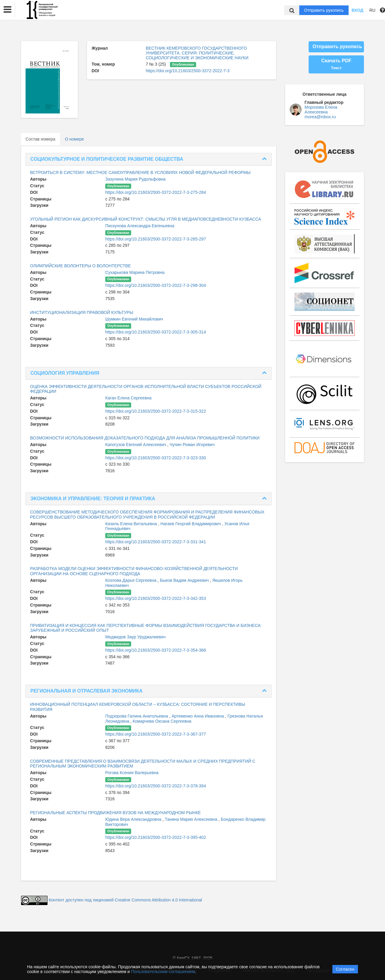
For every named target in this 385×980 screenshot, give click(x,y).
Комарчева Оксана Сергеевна (162, 721)
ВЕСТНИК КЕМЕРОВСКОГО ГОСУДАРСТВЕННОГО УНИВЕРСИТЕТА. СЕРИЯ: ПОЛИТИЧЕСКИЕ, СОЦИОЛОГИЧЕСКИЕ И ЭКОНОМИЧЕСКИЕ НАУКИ (197, 53)
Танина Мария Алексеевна (192, 819)
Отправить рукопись (324, 10)
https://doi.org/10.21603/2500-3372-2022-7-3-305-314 (156, 332)
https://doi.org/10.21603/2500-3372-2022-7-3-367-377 (156, 734)
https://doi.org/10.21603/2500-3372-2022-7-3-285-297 (156, 239)
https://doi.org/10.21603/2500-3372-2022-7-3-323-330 (156, 458)
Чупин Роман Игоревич (192, 445)
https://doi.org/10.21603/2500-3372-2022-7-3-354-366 (156, 650)
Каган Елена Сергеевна (128, 398)
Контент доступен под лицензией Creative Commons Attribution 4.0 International (125, 900)
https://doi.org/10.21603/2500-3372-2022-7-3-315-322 (156, 411)
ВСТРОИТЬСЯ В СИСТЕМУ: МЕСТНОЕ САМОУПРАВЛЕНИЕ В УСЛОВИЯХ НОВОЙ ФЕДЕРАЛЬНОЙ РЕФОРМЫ (140, 172)
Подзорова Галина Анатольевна (137, 716)
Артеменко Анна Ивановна (198, 716)
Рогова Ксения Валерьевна (132, 773)
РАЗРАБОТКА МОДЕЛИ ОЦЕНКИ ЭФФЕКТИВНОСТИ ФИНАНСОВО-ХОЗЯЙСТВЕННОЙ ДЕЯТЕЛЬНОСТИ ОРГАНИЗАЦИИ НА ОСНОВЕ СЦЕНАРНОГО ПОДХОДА (134, 571)
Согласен (345, 969)
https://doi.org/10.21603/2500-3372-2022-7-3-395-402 (156, 837)
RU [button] (372, 10)
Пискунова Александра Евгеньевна (140, 226)
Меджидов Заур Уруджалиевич (136, 637)
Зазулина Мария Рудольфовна (135, 179)
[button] (8, 10)
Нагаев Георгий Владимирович (191, 524)
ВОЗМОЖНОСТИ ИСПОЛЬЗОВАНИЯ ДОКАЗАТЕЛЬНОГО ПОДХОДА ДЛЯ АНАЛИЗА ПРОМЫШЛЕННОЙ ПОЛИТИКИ (145, 438)
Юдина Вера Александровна (134, 819)
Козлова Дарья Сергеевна (131, 580)
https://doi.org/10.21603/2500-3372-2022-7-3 (188, 71)
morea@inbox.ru (320, 117)
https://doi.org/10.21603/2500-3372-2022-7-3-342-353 (156, 598)
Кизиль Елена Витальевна (132, 524)
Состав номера (40, 139)
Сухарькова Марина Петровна (135, 272)
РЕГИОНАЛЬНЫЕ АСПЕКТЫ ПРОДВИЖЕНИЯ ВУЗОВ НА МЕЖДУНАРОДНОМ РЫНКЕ (115, 813)
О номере (74, 139)
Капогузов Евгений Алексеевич (136, 445)
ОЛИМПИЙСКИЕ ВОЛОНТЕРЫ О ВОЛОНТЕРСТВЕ (80, 266)
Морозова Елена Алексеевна (321, 110)
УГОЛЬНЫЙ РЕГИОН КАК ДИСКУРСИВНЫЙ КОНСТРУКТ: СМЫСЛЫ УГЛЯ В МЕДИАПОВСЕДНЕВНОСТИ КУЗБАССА (146, 219)
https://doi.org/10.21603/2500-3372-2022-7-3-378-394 (156, 786)
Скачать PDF (336, 64)
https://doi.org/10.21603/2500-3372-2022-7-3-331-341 (156, 542)
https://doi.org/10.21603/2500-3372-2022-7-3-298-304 (156, 285)
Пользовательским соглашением (163, 972)
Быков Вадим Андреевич (185, 580)
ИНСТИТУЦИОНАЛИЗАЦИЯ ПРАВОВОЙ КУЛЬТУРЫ (82, 312)
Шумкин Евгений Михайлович (134, 319)
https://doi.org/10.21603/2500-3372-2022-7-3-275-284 (156, 192)
